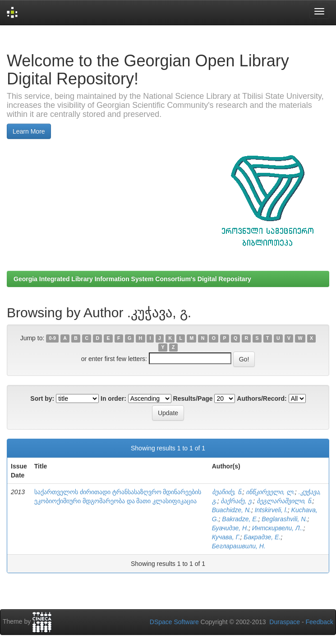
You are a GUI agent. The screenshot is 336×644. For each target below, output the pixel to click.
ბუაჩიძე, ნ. (227, 492)
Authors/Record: (262, 398)
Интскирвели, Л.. (278, 528)
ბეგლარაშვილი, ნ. (285, 501)
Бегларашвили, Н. (239, 546)
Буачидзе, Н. (230, 528)
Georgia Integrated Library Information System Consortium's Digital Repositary (132, 279)
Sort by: (42, 398)
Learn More (29, 131)
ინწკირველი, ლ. (270, 492)
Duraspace (285, 622)
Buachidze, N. (232, 510)
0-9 (53, 338)
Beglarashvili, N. (284, 519)
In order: (113, 398)
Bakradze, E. (240, 519)
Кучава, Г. (226, 537)
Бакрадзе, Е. (262, 537)
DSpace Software (174, 622)
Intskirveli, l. (271, 510)
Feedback (320, 622)
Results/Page (193, 398)
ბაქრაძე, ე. (237, 501)
